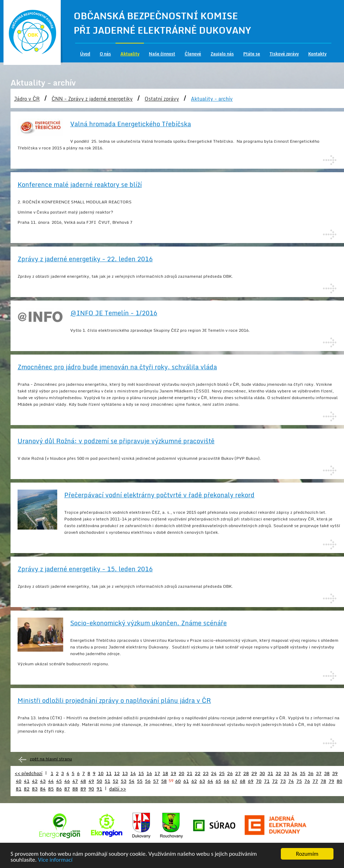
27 (238, 773)
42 (35, 781)
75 (299, 781)
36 (311, 773)
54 (132, 781)
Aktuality (130, 54)
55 (140, 781)
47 (75, 781)
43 (43, 781)
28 (246, 773)
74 (291, 781)
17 (157, 773)
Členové (193, 54)
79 (331, 781)
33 (286, 773)
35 (303, 773)
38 (327, 773)
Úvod (85, 54)
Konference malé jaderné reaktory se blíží (80, 184)
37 (319, 773)
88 (75, 789)
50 (99, 781)
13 (125, 773)
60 (178, 781)
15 (141, 773)
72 (275, 781)
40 (19, 781)
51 (107, 781)
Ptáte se (252, 54)
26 (230, 773)
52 (115, 781)
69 (251, 781)
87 (67, 789)
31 (270, 773)
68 (243, 781)
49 (91, 781)
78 (323, 781)
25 (222, 773)
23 (206, 773)
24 (214, 773)
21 (190, 773)
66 (226, 781)
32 (278, 773)
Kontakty (317, 54)
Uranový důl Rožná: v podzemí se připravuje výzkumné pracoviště (116, 441)
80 (339, 781)
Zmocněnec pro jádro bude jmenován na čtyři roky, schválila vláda (117, 367)
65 (218, 781)
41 (27, 781)
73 (283, 781)
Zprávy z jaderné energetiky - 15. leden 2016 (85, 569)
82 (27, 789)
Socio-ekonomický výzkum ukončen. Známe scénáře (148, 623)
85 (51, 789)
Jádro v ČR (27, 99)
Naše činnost (162, 54)
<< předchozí (29, 773)
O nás (105, 54)
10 (101, 773)
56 (148, 781)
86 (59, 789)
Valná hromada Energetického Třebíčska (131, 124)
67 (234, 781)
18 (165, 773)
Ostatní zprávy (162, 99)
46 (67, 781)
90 (91, 789)
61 (186, 781)
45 (59, 781)
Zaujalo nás (222, 54)
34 (295, 773)
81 (19, 789)
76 (307, 781)
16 (149, 773)
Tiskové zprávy (284, 54)
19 (173, 773)
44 (51, 781)
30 (262, 773)
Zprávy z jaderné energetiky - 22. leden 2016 (85, 259)
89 (83, 789)
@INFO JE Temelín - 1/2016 (114, 313)
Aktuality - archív (212, 99)
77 (315, 781)
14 (133, 773)
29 (254, 773)
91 (99, 789)
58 (164, 781)
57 (156, 781)
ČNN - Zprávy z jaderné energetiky (92, 99)
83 (35, 789)
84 (43, 789)
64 (210, 781)
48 (83, 781)
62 (194, 781)
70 (259, 781)
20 (181, 773)
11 (109, 773)
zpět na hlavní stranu (51, 759)
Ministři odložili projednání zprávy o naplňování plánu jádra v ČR (114, 700)
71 (267, 781)
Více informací (55, 860)
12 (117, 773)
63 (202, 781)
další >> (118, 789)
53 (124, 781)
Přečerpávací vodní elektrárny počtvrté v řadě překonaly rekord (159, 495)
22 (198, 773)
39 (335, 773)
